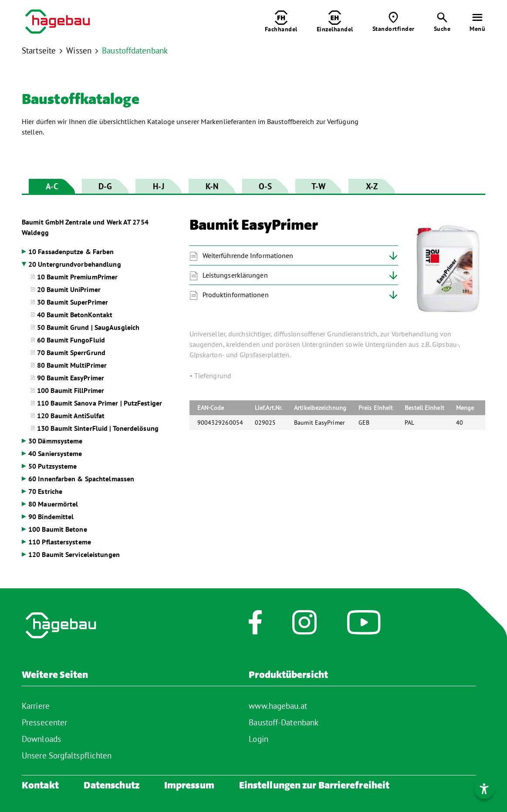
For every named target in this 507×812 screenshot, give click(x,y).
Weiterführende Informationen (248, 255)
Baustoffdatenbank (135, 50)
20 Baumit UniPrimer (69, 289)
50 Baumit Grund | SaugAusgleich (88, 327)
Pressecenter (44, 722)
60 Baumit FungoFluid (71, 340)
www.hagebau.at (278, 706)
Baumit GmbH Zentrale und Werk (85, 227)
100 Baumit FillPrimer (71, 390)
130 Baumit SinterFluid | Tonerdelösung (98, 428)
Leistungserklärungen (235, 275)
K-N (212, 186)
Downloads (41, 739)
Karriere (36, 706)
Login (259, 739)
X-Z (372, 186)
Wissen (79, 50)
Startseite (39, 50)
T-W (318, 186)
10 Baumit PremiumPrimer (77, 277)
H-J (158, 186)
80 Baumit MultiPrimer (72, 365)
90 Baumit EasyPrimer (71, 378)
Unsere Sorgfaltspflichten (67, 755)
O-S (265, 186)
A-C (52, 186)
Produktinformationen (236, 295)
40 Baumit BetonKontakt (75, 315)
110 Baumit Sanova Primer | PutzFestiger (100, 403)
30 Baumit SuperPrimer (73, 302)
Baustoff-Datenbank (284, 722)
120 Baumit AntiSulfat (71, 416)
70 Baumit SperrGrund (71, 352)
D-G (105, 186)
